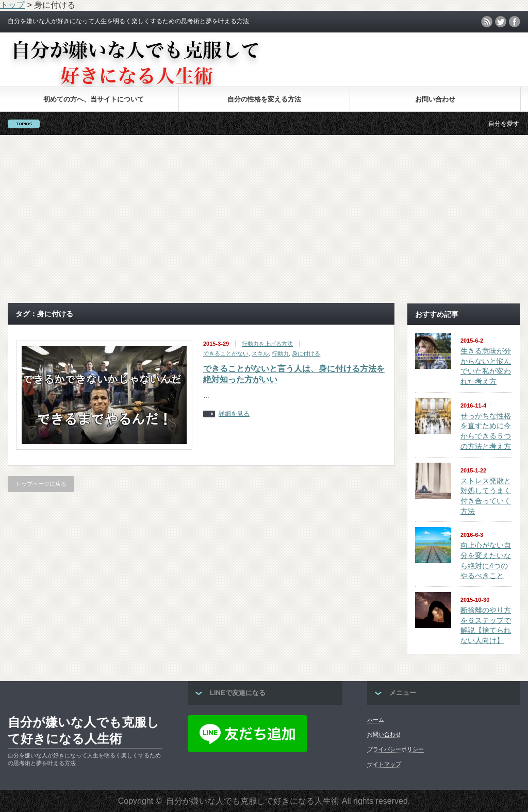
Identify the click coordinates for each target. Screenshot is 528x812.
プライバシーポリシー (395, 749)
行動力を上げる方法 (267, 344)
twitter (501, 22)
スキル (260, 353)
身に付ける (306, 353)
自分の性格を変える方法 (264, 99)
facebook (515, 22)
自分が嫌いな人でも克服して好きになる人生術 (84, 730)
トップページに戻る (41, 484)
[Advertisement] (264, 219)
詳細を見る (234, 414)
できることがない (226, 353)
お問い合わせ (435, 99)
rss (487, 22)
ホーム (376, 720)
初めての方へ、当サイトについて (94, 99)
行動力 (280, 353)
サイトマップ (384, 764)
